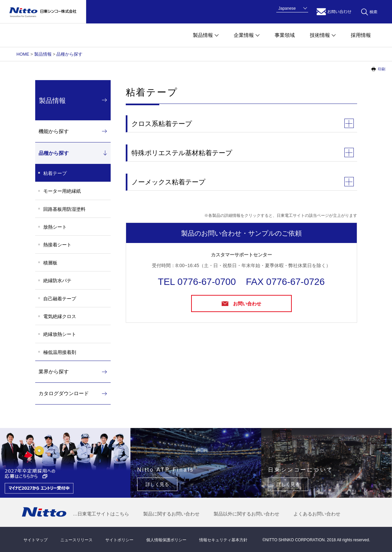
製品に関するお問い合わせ (171, 514)
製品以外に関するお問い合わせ (246, 514)
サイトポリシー (119, 540)
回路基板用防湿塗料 (64, 209)
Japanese (287, 8)
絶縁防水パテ (57, 281)
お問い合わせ (334, 12)
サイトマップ (36, 540)
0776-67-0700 (207, 282)
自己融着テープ (60, 299)
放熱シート (55, 227)
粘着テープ (55, 173)
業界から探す (54, 372)
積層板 (50, 263)
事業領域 (285, 35)
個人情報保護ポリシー (166, 540)
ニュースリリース (76, 540)
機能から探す (54, 131)
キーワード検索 (369, 12)
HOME (23, 54)
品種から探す (69, 54)
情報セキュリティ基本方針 (223, 540)
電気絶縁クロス (60, 316)
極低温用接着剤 (60, 352)
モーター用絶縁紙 (62, 191)
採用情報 (361, 35)
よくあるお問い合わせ (317, 514)
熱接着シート (57, 245)
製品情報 (43, 54)
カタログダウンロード (64, 393)
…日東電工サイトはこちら (101, 514)
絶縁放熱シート (60, 334)
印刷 (382, 69)
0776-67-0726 (295, 282)
